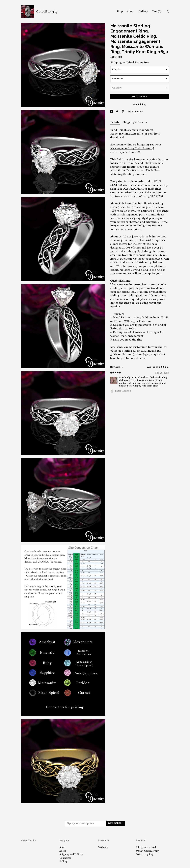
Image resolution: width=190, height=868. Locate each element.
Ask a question (135, 112)
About (131, 11)
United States (134, 63)
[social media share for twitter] (118, 112)
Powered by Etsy (145, 854)
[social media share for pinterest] (123, 112)
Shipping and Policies (71, 854)
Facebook (103, 847)
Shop (120, 11)
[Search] (168, 12)
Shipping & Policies (135, 122)
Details (115, 122)
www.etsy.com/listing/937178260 (143, 196)
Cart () (157, 11)
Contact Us (65, 858)
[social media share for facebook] (112, 112)
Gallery (143, 11)
